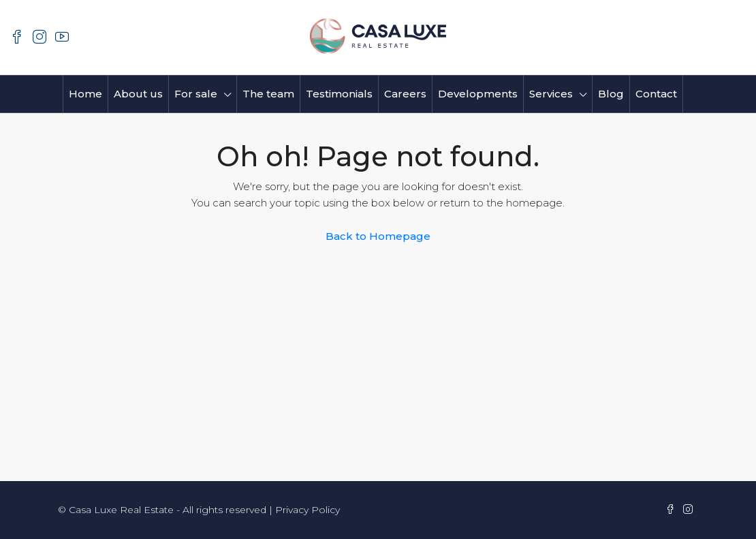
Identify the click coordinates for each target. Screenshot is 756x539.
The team (268, 94)
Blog (611, 94)
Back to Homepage (378, 236)
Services (551, 94)
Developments (478, 94)
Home (85, 94)
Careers (405, 94)
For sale (196, 94)
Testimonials (339, 94)
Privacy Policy (308, 510)
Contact (656, 94)
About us (138, 94)
